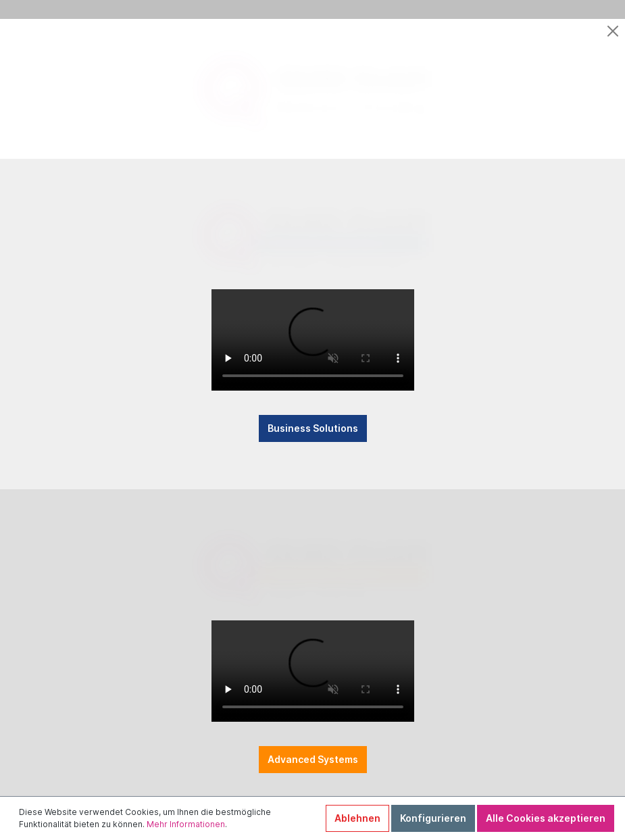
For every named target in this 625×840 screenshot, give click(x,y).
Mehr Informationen (186, 824)
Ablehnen (357, 818)
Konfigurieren (433, 818)
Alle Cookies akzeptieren (546, 818)
